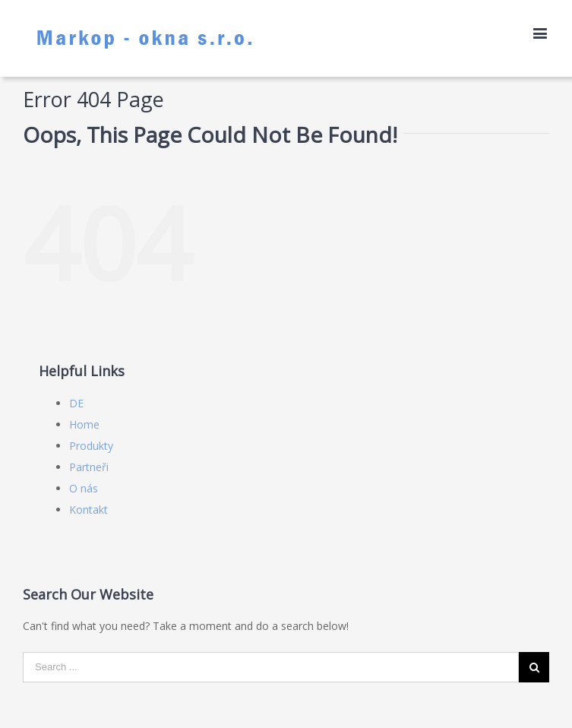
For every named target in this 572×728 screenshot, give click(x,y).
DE (76, 403)
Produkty (91, 446)
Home (84, 424)
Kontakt (88, 510)
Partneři (89, 467)
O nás (84, 488)
